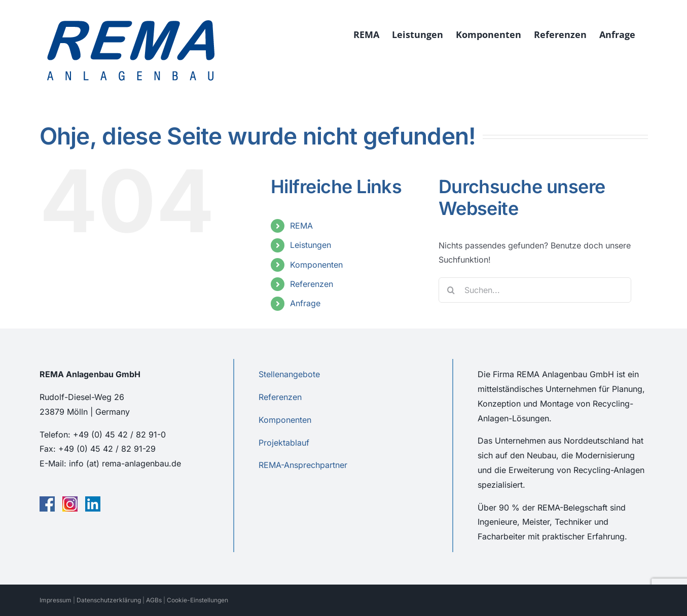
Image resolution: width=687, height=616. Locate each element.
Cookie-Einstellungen (197, 600)
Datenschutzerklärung (109, 600)
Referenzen (312, 284)
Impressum (56, 600)
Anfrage (305, 303)
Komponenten (316, 265)
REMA (301, 226)
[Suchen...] (535, 290)
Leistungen (311, 245)
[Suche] (451, 290)
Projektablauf (284, 443)
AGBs (154, 600)
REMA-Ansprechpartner (303, 465)
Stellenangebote (289, 374)
